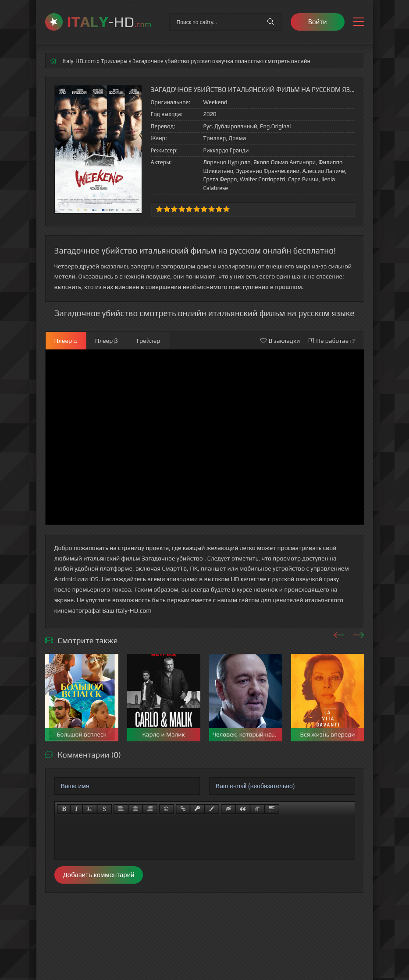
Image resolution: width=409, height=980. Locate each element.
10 (226, 209)
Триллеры (114, 61)
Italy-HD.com (79, 61)
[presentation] (339, 634)
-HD (109, 22)
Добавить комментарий (99, 875)
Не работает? (332, 341)
